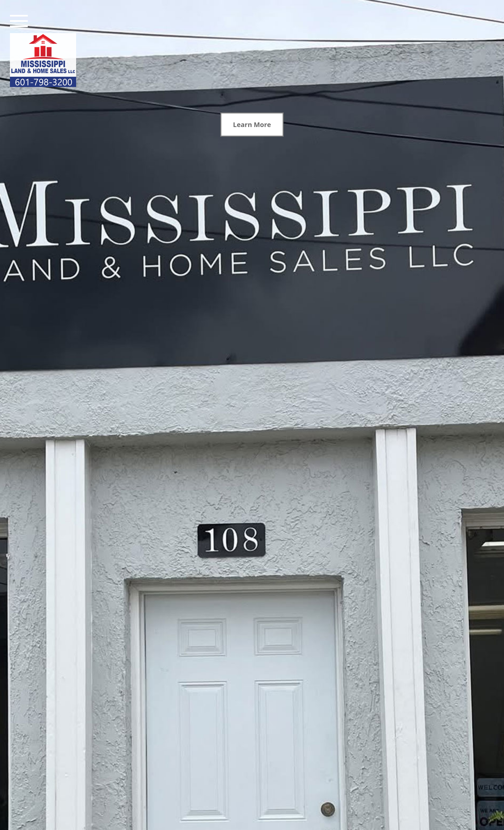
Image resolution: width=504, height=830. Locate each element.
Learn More (252, 125)
